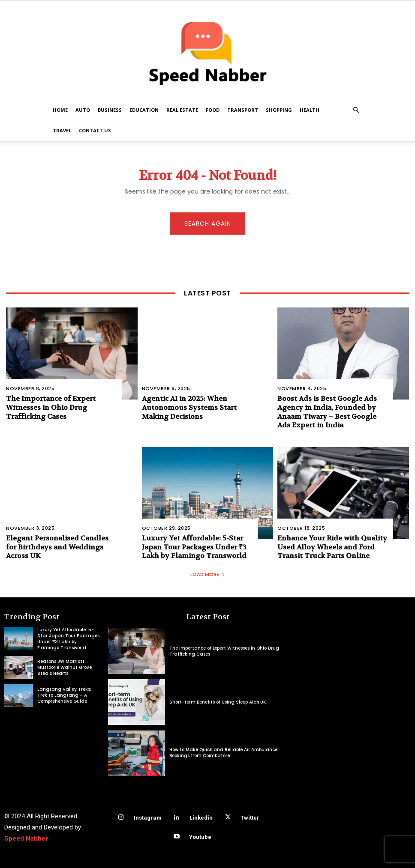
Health (310, 110)
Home (60, 110)
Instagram (148, 818)
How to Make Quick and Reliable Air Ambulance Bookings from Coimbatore (223, 753)
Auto (83, 110)
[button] (356, 110)
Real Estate (182, 110)
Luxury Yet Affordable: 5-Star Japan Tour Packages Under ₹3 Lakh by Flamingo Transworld (194, 547)
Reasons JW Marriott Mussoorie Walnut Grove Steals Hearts (65, 667)
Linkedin (201, 818)
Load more (208, 575)
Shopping (279, 110)
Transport (243, 110)
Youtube (200, 837)
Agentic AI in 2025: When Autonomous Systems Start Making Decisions (189, 407)
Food (213, 110)
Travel (62, 130)
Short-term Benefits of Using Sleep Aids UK (218, 702)
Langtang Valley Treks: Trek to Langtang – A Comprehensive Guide (64, 696)
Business (110, 110)
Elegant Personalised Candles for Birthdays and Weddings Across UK (57, 547)
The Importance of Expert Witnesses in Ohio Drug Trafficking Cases (51, 407)
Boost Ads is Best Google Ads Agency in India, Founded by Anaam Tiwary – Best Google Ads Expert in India (327, 411)
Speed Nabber (26, 838)
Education (144, 110)
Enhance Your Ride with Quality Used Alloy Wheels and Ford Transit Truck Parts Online (332, 547)
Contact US (95, 130)
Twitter (250, 818)
